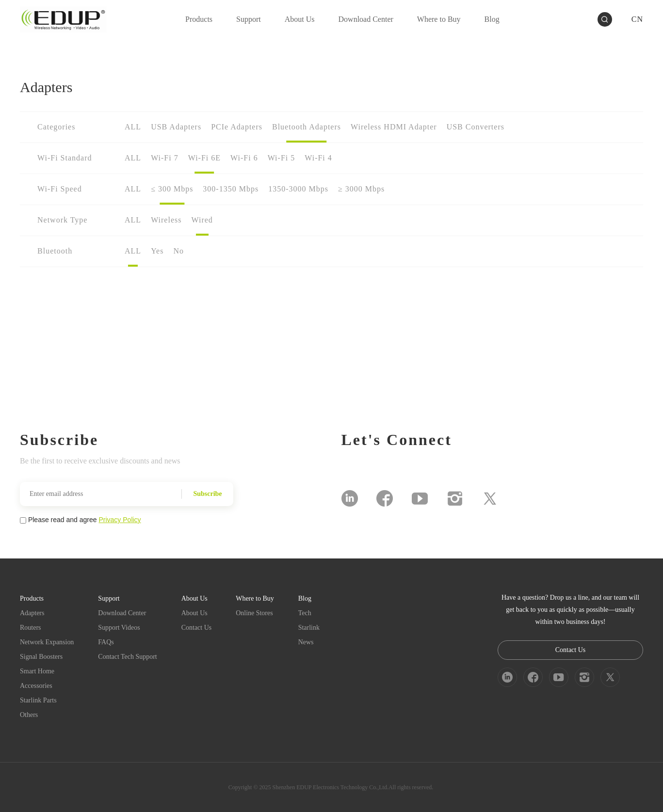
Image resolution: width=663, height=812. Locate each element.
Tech (305, 613)
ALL (133, 127)
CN (637, 19)
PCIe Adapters (237, 127)
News (306, 642)
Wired (202, 220)
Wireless (166, 220)
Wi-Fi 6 (244, 158)
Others (29, 715)
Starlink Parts (38, 700)
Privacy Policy (120, 520)
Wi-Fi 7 (165, 158)
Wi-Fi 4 (318, 158)
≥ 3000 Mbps (361, 189)
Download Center (122, 613)
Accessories (36, 686)
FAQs (106, 642)
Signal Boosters (41, 657)
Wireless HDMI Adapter (394, 127)
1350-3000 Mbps (298, 189)
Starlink (309, 628)
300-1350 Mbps (231, 189)
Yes (157, 251)
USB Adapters (176, 127)
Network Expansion (47, 642)
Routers (31, 628)
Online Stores (255, 613)
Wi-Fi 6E (204, 158)
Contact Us (197, 628)
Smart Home (37, 671)
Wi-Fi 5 (282, 158)
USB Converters (476, 127)
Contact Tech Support (128, 657)
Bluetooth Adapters (307, 127)
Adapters (32, 613)
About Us (194, 613)
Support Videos (119, 628)
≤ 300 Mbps (172, 189)
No (178, 251)
